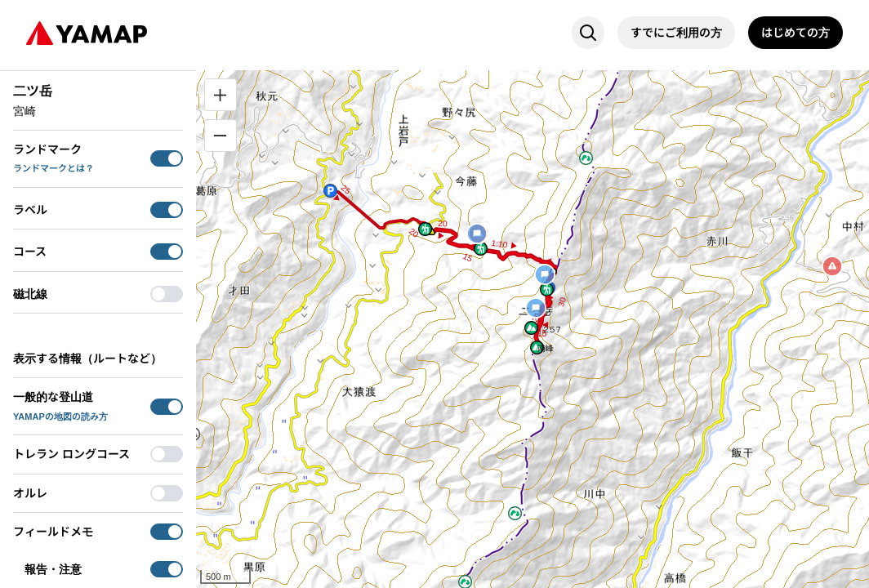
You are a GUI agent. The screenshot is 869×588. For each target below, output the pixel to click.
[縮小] (221, 136)
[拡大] (221, 95)
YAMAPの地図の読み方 (60, 416)
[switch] (167, 158)
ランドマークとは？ (53, 168)
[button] (330, 191)
